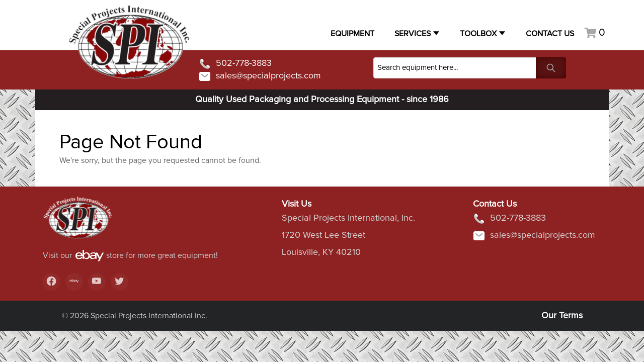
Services (413, 34)
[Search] (455, 68)
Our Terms (562, 316)
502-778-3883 (235, 64)
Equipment (352, 34)
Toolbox (478, 34)
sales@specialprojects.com (260, 76)
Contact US (550, 34)
